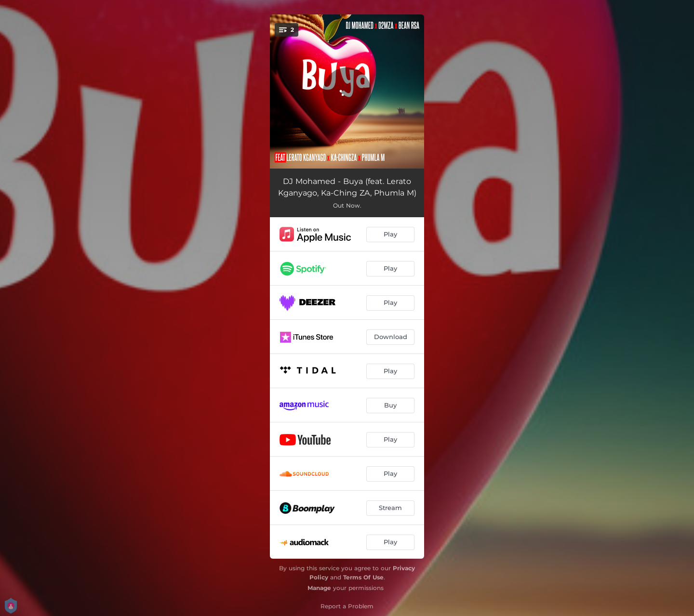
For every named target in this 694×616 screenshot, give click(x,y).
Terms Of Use (363, 577)
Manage (319, 588)
